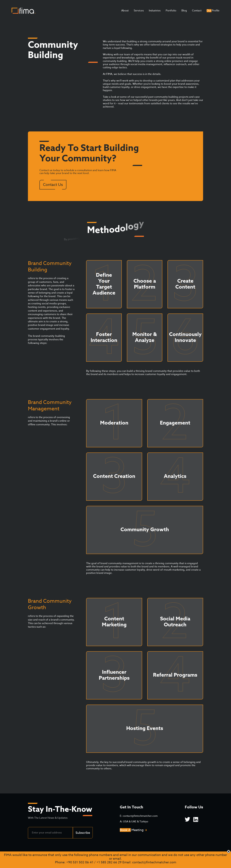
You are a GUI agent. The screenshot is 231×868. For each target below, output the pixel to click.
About (125, 11)
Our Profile (213, 11)
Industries (155, 11)
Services (139, 11)
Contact (197, 11)
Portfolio (171, 11)
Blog (184, 11)
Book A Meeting (132, 830)
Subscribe (83, 833)
